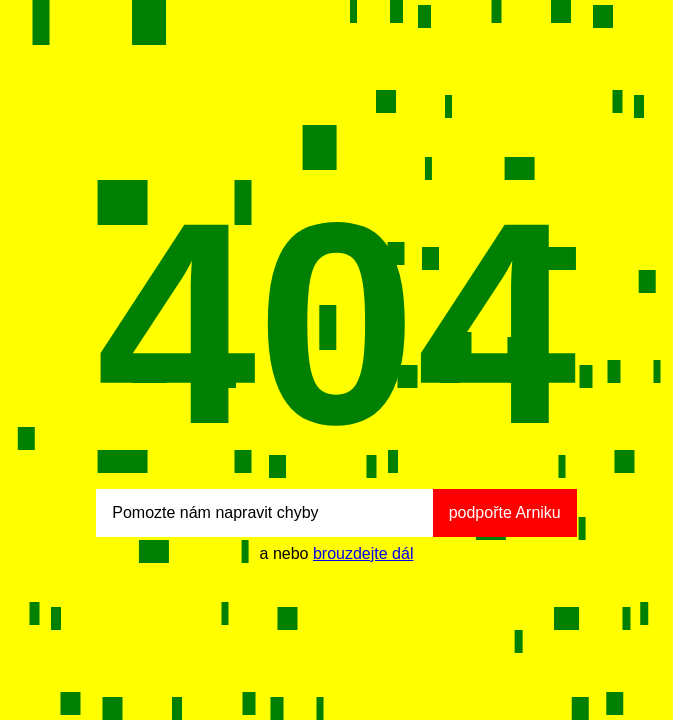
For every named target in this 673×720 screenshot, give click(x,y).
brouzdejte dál (363, 553)
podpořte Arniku (505, 512)
